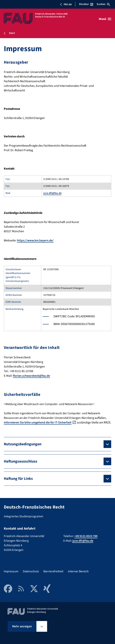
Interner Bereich (78, 571)
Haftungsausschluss (21, 461)
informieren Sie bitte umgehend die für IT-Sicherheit (38, 422)
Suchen (103, 4)
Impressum (11, 571)
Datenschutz (31, 571)
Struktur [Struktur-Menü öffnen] (86, 4)
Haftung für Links (18, 479)
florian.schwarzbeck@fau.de (31, 376)
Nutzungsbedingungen (23, 444)
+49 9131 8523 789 (86, 536)
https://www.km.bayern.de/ (35, 240)
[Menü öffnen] (105, 19)
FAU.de (66, 4)
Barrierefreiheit (53, 571)
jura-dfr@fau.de (53, 193)
